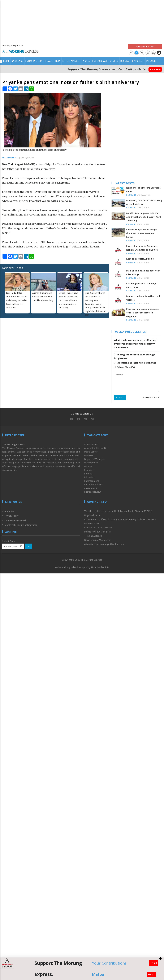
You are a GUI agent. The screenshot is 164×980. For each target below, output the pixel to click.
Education (89, 477)
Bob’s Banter (91, 452)
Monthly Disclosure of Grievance (21, 525)
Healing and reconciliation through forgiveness (134, 356)
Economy (89, 470)
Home (6, 61)
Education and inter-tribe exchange (135, 363)
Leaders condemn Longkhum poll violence (143, 298)
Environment (91, 488)
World (86, 61)
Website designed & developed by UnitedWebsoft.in (82, 567)
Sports (114, 61)
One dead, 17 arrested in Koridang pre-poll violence (144, 202)
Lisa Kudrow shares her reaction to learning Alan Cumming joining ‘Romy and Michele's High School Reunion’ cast (95, 304)
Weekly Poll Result (151, 397)
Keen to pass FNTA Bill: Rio (140, 259)
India (58, 61)
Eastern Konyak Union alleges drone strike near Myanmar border (142, 233)
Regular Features (132, 61)
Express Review (92, 492)
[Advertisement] (82, 21)
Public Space (100, 61)
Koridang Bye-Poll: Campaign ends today (141, 285)
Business (89, 455)
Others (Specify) (124, 367)
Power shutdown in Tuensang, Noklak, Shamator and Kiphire (142, 248)
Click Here (155, 69)
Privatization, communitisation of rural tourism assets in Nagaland (143, 313)
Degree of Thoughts (95, 459)
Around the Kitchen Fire (96, 448)
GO (28, 546)
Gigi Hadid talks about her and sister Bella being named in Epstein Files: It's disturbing (16, 300)
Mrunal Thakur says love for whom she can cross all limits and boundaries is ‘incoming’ (68, 300)
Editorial (31, 61)
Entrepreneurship (93, 484)
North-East (46, 61)
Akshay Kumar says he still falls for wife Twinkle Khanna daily (43, 297)
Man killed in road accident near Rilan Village (143, 273)
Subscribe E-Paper (145, 47)
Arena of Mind (91, 444)
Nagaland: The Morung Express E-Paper (144, 190)
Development (91, 463)
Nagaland (18, 61)
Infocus (151, 61)
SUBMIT (120, 397)
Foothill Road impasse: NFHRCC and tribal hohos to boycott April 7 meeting (144, 217)
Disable (88, 466)
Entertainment (72, 61)
